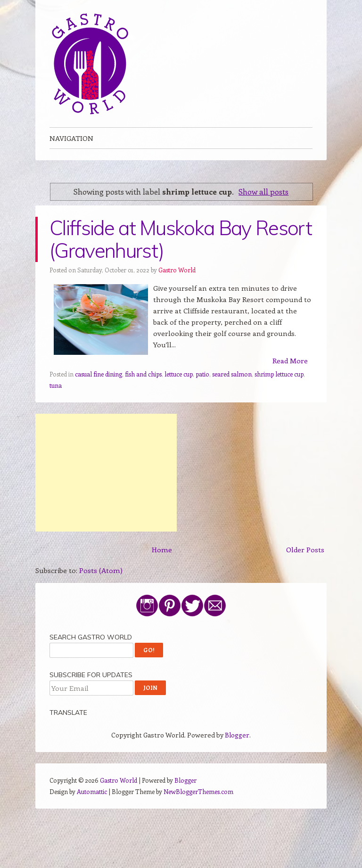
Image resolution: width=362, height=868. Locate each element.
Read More (290, 360)
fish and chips (143, 374)
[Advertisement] (106, 473)
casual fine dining (99, 374)
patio (202, 374)
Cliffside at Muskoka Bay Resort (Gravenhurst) (181, 239)
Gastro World (177, 270)
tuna (56, 385)
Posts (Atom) (101, 570)
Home (162, 549)
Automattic (92, 791)
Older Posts (305, 549)
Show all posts (263, 191)
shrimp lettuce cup (279, 374)
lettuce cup (179, 374)
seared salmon (232, 374)
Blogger (237, 735)
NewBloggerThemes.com (198, 791)
